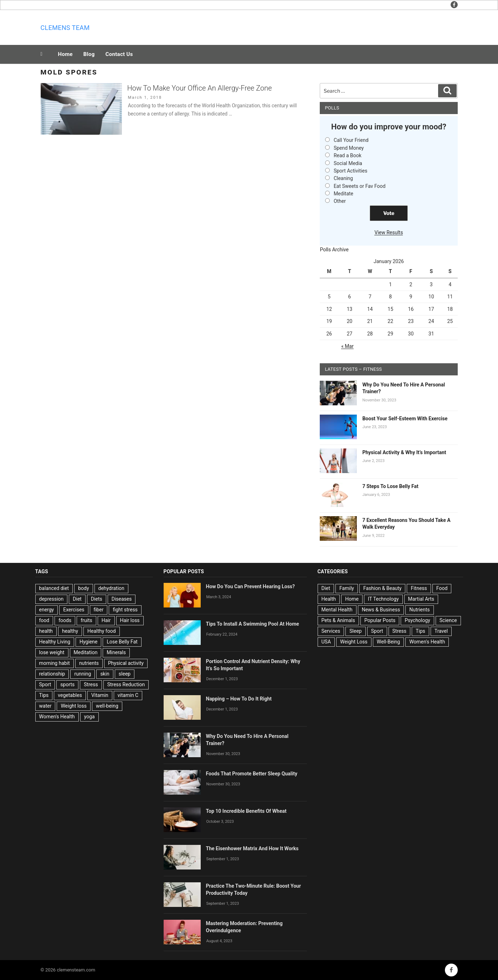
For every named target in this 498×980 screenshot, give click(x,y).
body (83, 588)
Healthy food (102, 631)
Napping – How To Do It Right (239, 699)
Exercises (74, 610)
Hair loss (130, 620)
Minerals (116, 652)
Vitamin (100, 695)
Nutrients (419, 610)
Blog (89, 54)
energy (47, 610)
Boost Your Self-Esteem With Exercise (405, 419)
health (46, 631)
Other (340, 201)
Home (65, 54)
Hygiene (88, 642)
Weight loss (74, 706)
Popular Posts (380, 620)
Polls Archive (334, 250)
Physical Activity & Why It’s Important (404, 452)
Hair (106, 620)
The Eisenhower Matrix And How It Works (252, 848)
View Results (389, 232)
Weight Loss (354, 642)
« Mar (347, 346)
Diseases (122, 599)
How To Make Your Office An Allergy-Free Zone (200, 88)
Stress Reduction (126, 684)
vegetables (70, 695)
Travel (441, 631)
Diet (77, 599)
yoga (89, 717)
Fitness (419, 588)
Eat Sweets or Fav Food (360, 186)
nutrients (89, 663)
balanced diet (54, 588)
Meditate (343, 194)
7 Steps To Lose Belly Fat (390, 486)
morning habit (55, 663)
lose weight (52, 652)
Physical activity (126, 663)
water (45, 706)
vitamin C (128, 695)
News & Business (381, 610)
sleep (125, 674)
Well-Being (388, 642)
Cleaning (343, 178)
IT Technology (383, 599)
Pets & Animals (338, 620)
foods (65, 620)
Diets (97, 599)
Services (331, 631)
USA (326, 642)
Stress (91, 684)
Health (329, 599)
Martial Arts (421, 599)
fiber (99, 610)
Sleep (355, 631)
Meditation (86, 652)
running (83, 674)
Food (442, 588)
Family (347, 588)
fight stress (125, 610)
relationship (52, 674)
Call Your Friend (351, 140)
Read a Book (348, 155)
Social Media (348, 163)
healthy (70, 631)
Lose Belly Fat (122, 642)
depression (52, 599)
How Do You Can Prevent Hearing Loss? (251, 586)
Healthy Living (55, 642)
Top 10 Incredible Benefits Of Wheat (246, 811)
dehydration (111, 588)
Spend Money (349, 148)
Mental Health (337, 610)
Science (448, 620)
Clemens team (65, 28)
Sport (45, 684)
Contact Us (119, 54)
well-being (107, 706)
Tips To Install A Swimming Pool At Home (253, 624)
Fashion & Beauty (383, 588)
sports (67, 684)
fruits (86, 620)
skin (105, 674)
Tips (44, 695)
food (44, 620)
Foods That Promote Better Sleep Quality (252, 774)
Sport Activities (351, 171)
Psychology (417, 620)
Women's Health (57, 717)
